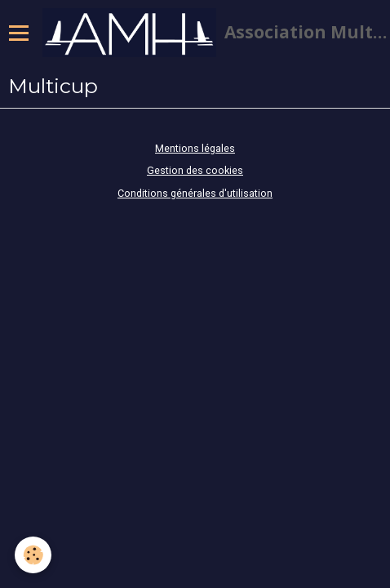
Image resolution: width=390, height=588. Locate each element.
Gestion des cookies (195, 170)
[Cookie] (33, 555)
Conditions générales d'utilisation (195, 193)
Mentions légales (195, 148)
